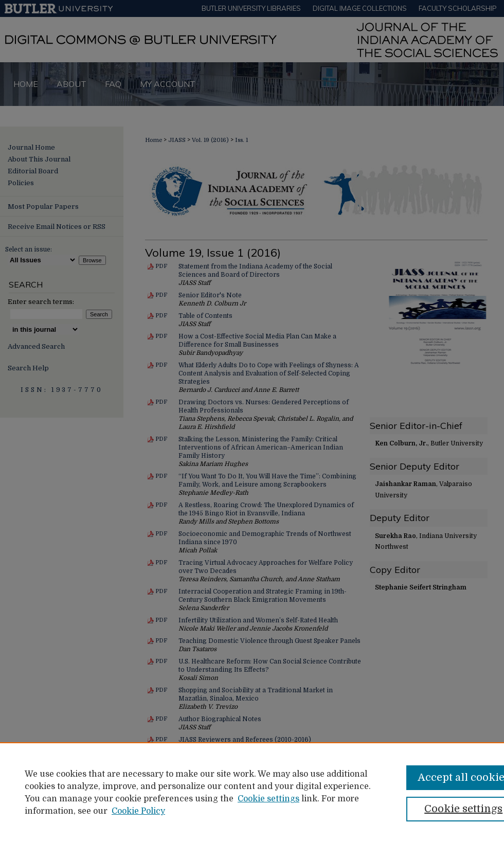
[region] (252, 792)
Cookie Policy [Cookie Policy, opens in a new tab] (138, 811)
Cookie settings (268, 799)
